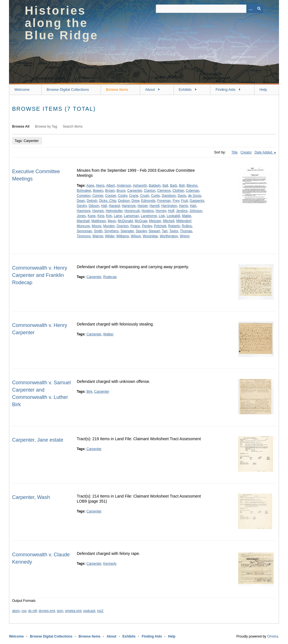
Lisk (162, 216)
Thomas (186, 231)
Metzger (155, 221)
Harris (183, 206)
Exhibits (185, 90)
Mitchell (169, 221)
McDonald (125, 221)
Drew (135, 201)
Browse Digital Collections (68, 90)
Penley (147, 226)
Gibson (94, 206)
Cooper (111, 196)
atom (16, 611)
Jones (81, 216)
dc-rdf (32, 611)
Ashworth (140, 186)
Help (263, 90)
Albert (111, 186)
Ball (165, 186)
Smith (98, 231)
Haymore (84, 211)
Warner (98, 236)
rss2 (100, 611)
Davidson (169, 196)
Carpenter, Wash (31, 497)
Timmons (84, 236)
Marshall (83, 221)
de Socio (194, 196)
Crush (145, 196)
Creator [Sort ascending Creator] (246, 152)
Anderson (124, 186)
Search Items (73, 126)
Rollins (187, 226)
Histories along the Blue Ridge (61, 23)
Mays (112, 221)
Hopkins (148, 211)
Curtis (155, 196)
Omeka (273, 636)
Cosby (122, 196)
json (60, 611)
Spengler (127, 231)
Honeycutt (132, 211)
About (150, 90)
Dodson (124, 201)
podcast (89, 611)
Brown (110, 191)
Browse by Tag (46, 126)
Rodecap (110, 277)
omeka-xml (73, 611)
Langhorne (149, 216)
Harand (114, 206)
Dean (81, 201)
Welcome (22, 90)
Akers (100, 186)
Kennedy (110, 564)
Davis (182, 196)
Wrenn (185, 236)
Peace (135, 226)
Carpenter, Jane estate (38, 440)
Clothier (178, 191)
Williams (122, 236)
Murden (109, 226)
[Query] (210, 9)
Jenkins (182, 211)
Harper (143, 206)
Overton (122, 226)
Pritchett (160, 226)
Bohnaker (84, 191)
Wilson (136, 236)
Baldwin (155, 186)
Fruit (184, 201)
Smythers (112, 231)
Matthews (99, 221)
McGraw (141, 221)
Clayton (150, 191)
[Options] (251, 9)
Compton (84, 196)
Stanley (141, 231)
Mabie (187, 216)
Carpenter (135, 191)
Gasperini (197, 201)
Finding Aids (225, 90)
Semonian (84, 231)
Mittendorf (184, 221)
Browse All (21, 126)
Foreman (164, 201)
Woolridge (150, 236)
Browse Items (117, 90)
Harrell (155, 206)
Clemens (164, 191)
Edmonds (148, 201)
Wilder (110, 236)
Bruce (121, 191)
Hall (104, 206)
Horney (161, 211)
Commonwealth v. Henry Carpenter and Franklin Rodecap (40, 275)
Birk (89, 392)
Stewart (154, 231)
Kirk (109, 216)
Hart (193, 206)
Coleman (193, 191)
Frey (176, 201)
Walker (108, 334)
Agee (90, 186)
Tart (165, 231)
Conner (98, 196)
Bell (182, 186)
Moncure (83, 226)
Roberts (174, 226)
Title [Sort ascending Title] (235, 152)
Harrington (169, 206)
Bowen (98, 191)
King (101, 216)
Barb (173, 186)
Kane (92, 216)
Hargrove (129, 206)
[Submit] (259, 9)
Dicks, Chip (108, 201)
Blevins (192, 186)
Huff (171, 211)
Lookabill (173, 216)
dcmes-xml (47, 611)
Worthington (169, 236)
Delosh (92, 201)
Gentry (82, 206)
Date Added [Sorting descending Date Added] (264, 152)
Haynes (98, 211)
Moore (96, 226)
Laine (118, 216)
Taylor (174, 231)
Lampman (131, 216)
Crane (134, 196)
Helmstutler (114, 211)
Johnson (196, 211)
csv (24, 611)
